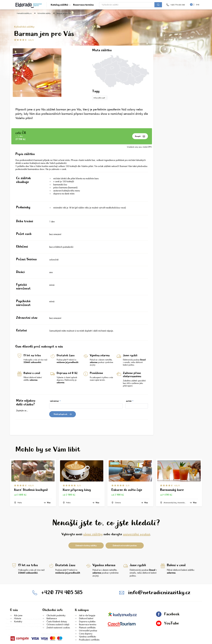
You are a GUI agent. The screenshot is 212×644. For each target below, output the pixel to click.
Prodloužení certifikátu (89, 620)
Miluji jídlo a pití (99, 98)
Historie (18, 598)
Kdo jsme (18, 595)
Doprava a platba (87, 602)
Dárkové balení (86, 598)
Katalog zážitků (59, 5)
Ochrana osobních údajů (58, 605)
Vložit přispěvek (63, 394)
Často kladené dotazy (57, 602)
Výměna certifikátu (87, 617)
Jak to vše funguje (87, 595)
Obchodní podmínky (56, 595)
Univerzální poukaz (88, 611)
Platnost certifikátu (87, 608)
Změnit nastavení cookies (58, 608)
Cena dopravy (86, 614)
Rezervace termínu (83, 5)
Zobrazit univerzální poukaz (125, 526)
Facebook (168, 594)
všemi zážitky (93, 514)
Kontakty (18, 602)
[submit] (158, 5)
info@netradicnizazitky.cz (159, 573)
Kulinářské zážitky (44, 13)
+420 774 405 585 (62, 573)
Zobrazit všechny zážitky (86, 526)
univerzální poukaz (136, 514)
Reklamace (52, 598)
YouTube (167, 604)
